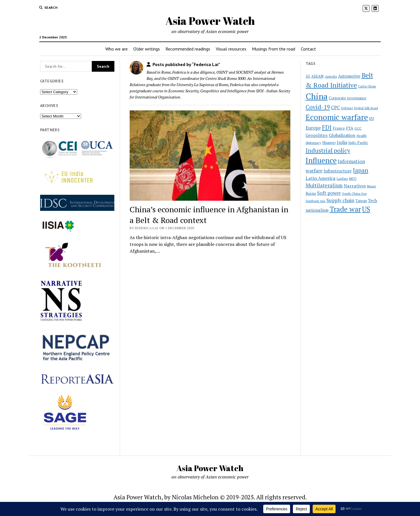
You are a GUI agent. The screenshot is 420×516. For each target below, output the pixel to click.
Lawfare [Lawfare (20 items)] (342, 179)
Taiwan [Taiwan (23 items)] (361, 201)
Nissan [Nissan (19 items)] (371, 186)
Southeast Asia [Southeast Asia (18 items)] (315, 201)
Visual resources (231, 49)
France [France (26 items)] (339, 128)
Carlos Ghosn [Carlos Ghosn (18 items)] (367, 86)
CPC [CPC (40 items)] (336, 107)
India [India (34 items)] (342, 142)
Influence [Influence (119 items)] (321, 160)
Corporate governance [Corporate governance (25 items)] (348, 98)
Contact (308, 49)
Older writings (147, 49)
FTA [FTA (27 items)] (350, 128)
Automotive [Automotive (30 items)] (349, 76)
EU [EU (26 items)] (372, 119)
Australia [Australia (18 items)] (331, 76)
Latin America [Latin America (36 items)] (321, 178)
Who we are (117, 49)
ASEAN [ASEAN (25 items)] (317, 76)
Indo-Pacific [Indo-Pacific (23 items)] (358, 143)
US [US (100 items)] (366, 209)
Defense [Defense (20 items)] (347, 108)
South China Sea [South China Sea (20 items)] (354, 193)
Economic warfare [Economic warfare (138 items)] (337, 117)
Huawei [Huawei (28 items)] (329, 142)
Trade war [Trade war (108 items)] (345, 209)
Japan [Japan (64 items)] (361, 170)
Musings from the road (274, 49)
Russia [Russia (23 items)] (311, 193)
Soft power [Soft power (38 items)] (329, 193)
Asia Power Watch (210, 21)
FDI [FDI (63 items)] (327, 127)
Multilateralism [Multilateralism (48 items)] (324, 185)
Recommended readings (188, 49)
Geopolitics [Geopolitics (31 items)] (317, 135)
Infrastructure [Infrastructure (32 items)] (338, 171)
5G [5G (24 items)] (308, 76)
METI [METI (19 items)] (353, 179)
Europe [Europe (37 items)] (313, 128)
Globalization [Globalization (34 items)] (342, 135)
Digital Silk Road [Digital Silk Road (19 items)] (366, 108)
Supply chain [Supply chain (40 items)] (340, 200)
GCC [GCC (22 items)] (358, 128)
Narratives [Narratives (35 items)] (355, 186)
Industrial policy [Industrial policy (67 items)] (328, 150)
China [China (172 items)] (317, 96)
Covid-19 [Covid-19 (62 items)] (318, 107)
